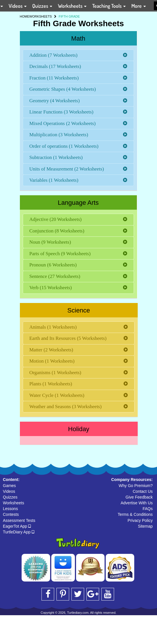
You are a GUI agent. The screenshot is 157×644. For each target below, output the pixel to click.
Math (78, 38)
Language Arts (78, 203)
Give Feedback (139, 497)
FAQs (148, 509)
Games (9, 486)
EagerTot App (17, 526)
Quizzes (10, 497)
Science (79, 310)
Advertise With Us (137, 503)
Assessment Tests (19, 520)
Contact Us (143, 491)
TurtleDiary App (19, 532)
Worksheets (14, 503)
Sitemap (145, 526)
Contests (11, 514)
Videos (9, 491)
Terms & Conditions (135, 514)
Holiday (78, 429)
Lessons (10, 509)
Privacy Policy (140, 520)
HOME (25, 16)
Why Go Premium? (136, 486)
